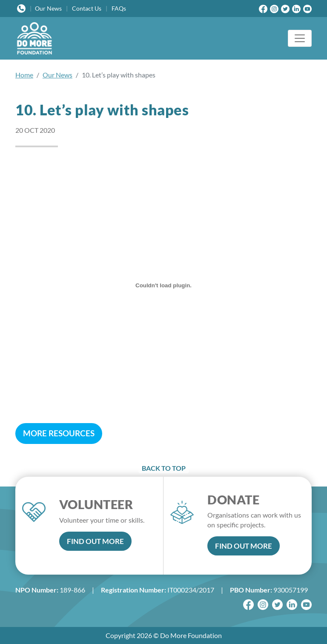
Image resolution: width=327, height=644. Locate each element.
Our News (57, 75)
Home (24, 75)
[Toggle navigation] (300, 38)
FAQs (119, 8)
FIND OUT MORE (95, 541)
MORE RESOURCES (59, 433)
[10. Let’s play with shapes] (163, 285)
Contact (87, 9)
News (48, 9)
